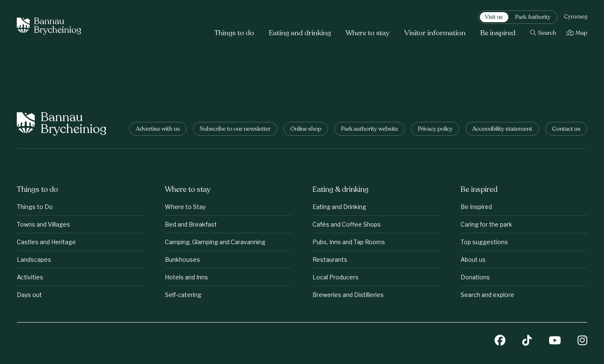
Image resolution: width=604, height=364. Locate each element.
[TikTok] (527, 341)
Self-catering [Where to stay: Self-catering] (183, 295)
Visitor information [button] (435, 33)
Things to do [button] (234, 33)
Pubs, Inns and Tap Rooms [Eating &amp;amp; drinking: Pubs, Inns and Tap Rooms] (349, 242)
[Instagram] (582, 341)
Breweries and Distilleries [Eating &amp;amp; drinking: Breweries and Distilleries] (348, 295)
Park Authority (533, 18)
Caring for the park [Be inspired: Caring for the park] (486, 224)
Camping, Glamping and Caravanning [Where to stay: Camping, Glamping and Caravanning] (215, 242)
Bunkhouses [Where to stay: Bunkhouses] (182, 259)
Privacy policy (435, 129)
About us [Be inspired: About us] (473, 259)
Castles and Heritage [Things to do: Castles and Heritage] (46, 242)
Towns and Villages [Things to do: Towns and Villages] (43, 224)
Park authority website (370, 129)
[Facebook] (500, 341)
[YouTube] (555, 341)
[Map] (577, 33)
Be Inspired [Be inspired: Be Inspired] (476, 207)
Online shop (306, 129)
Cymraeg (575, 17)
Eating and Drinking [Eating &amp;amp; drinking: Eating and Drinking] (339, 207)
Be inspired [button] (498, 33)
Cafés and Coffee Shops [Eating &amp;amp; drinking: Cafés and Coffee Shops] (347, 224)
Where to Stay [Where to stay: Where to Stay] (185, 207)
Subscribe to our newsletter (235, 129)
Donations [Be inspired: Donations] (475, 277)
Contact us (566, 129)
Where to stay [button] (368, 33)
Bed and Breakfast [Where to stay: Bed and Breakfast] (191, 224)
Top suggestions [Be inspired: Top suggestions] (484, 242)
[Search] (543, 33)
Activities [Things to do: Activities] (30, 277)
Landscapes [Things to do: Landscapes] (34, 259)
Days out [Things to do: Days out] (29, 295)
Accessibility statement (502, 129)
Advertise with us (158, 129)
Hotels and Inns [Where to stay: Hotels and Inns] (186, 277)
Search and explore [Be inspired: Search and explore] (487, 295)
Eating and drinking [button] (300, 33)
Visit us (494, 18)
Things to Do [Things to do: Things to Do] (35, 207)
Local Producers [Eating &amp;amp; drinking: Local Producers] (336, 277)
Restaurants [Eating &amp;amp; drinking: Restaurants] (330, 259)
